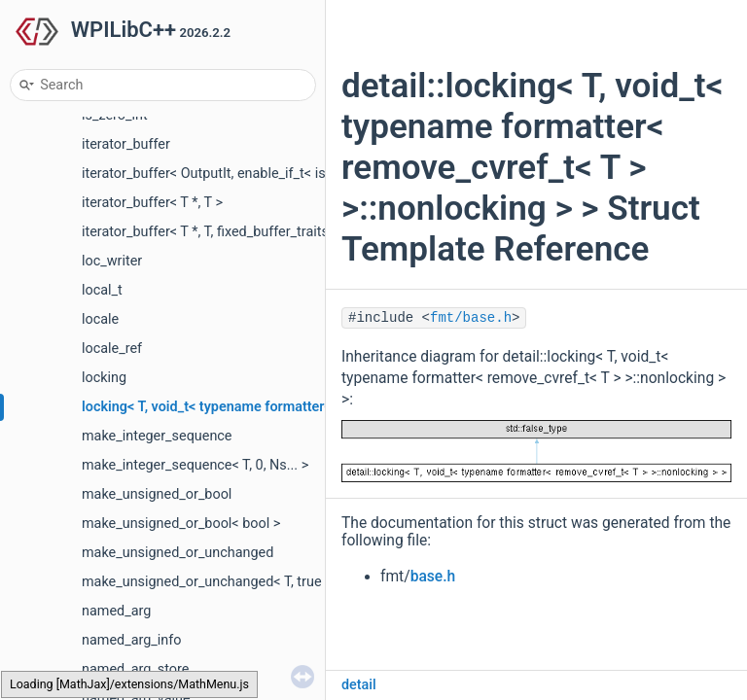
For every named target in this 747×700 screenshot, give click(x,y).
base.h (433, 577)
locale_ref (112, 349)
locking (104, 378)
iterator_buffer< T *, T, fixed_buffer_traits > (211, 232)
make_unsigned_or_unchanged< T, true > (207, 582)
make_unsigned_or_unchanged (178, 553)
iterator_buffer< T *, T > (152, 203)
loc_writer (112, 261)
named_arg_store (135, 669)
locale (100, 319)
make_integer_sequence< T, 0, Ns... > (195, 465)
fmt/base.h (471, 318)
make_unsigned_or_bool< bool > (181, 524)
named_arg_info (131, 640)
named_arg (116, 611)
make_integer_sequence (157, 436)
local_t (102, 290)
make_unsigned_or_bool (157, 494)
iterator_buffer (126, 144)
